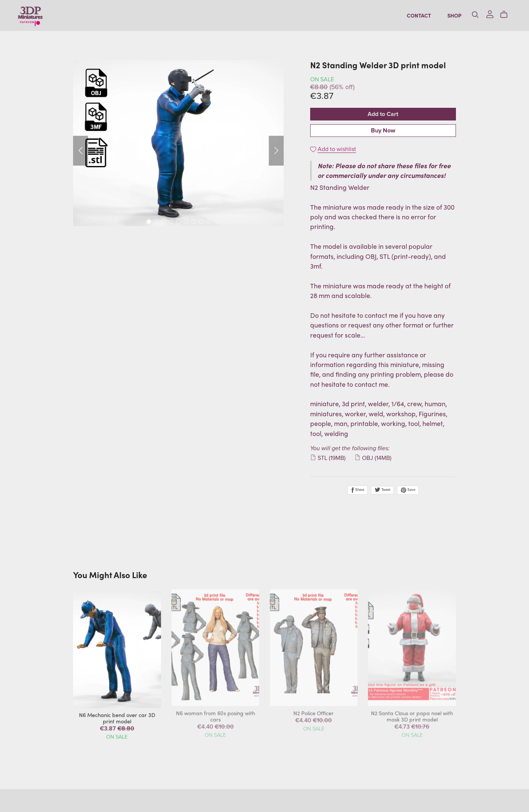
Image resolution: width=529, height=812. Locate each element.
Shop (450, 16)
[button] (81, 151)
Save (408, 490)
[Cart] (502, 16)
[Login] (485, 14)
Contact (414, 16)
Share (358, 490)
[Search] (471, 16)
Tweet (382, 490)
